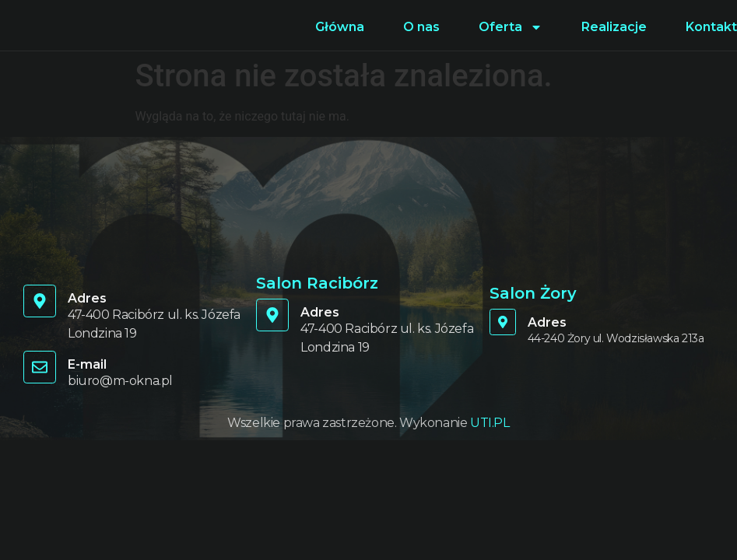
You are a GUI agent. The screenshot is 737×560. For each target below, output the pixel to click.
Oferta (511, 27)
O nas (421, 27)
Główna (340, 27)
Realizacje (614, 27)
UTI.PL (490, 423)
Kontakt (711, 27)
